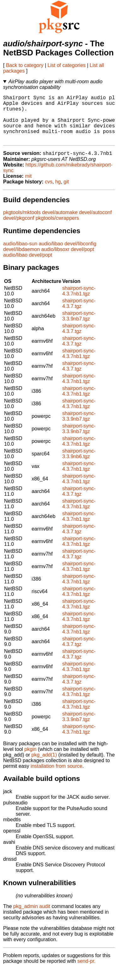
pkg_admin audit (32, 917)
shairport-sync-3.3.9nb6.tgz (79, 465)
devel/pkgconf (19, 229)
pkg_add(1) (44, 766)
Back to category (25, 65)
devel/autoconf (95, 223)
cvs (49, 193)
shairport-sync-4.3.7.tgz (79, 314)
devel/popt (82, 260)
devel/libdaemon (22, 260)
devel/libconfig (80, 255)
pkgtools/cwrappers (57, 229)
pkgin (31, 760)
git (66, 193)
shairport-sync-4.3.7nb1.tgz (79, 302)
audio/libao (51, 255)
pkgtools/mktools (22, 223)
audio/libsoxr (55, 260)
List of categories (67, 65)
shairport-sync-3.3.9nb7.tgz (79, 327)
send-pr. (87, 972)
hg (58, 193)
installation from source (56, 777)
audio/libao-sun (20, 255)
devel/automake (60, 223)
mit (28, 187)
